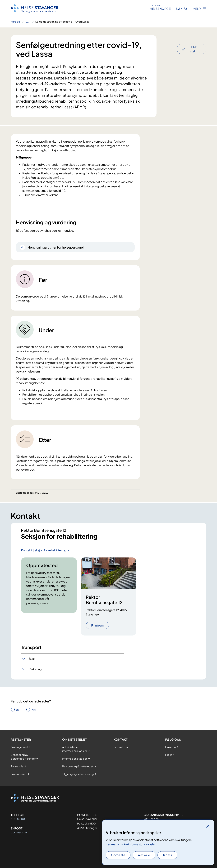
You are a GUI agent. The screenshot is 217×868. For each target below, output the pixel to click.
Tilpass (167, 855)
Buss (32, 659)
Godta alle (118, 855)
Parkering (35, 669)
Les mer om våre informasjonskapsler (131, 844)
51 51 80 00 (18, 819)
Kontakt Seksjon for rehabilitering (44, 550)
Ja (17, 710)
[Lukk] (208, 826)
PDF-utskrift (195, 40)
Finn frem (97, 626)
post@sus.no (19, 832)
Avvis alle (144, 855)
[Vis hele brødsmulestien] (28, 22)
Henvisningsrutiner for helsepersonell (56, 247)
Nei (34, 710)
